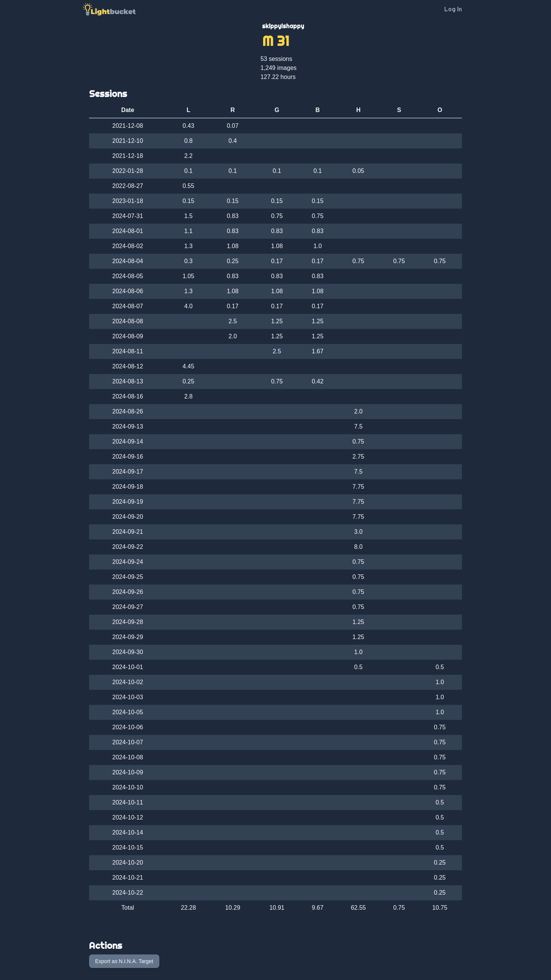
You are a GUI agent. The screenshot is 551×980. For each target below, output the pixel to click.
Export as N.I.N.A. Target (124, 961)
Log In (453, 9)
